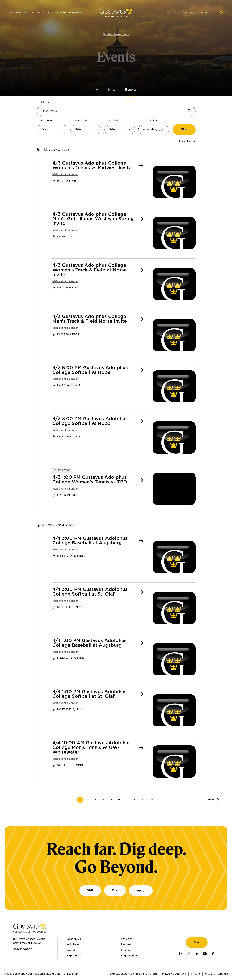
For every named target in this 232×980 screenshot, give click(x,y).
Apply (192, 13)
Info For (207, 13)
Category (48, 121)
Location (81, 121)
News (113, 90)
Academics (37, 13)
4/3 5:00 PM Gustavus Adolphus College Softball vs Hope (90, 370)
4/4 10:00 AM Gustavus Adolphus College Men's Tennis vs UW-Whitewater (91, 748)
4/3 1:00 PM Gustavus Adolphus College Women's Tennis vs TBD (90, 480)
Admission (74, 945)
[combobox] (52, 131)
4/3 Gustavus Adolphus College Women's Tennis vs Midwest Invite (92, 166)
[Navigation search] (222, 13)
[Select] (52, 130)
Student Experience (70, 13)
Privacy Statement (174, 974)
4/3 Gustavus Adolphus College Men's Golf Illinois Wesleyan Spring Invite (93, 219)
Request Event (130, 956)
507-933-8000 (23, 949)
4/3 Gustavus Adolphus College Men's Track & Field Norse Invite (90, 319)
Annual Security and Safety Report (134, 974)
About (51, 13)
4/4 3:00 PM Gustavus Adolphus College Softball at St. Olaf (90, 592)
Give (197, 942)
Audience (115, 121)
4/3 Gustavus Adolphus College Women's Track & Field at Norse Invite (90, 270)
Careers (126, 950)
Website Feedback (217, 974)
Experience (74, 956)
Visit (175, 13)
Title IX (196, 974)
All (98, 90)
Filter (45, 102)
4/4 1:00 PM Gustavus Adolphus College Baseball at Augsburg (89, 643)
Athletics (127, 939)
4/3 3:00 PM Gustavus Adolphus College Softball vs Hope (90, 421)
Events (131, 90)
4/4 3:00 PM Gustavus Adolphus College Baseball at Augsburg (90, 541)
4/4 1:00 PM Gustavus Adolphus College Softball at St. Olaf (89, 694)
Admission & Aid (18, 13)
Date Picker (150, 121)
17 (153, 800)
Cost (183, 13)
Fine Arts (127, 945)
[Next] (213, 800)
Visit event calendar (65, 175)
